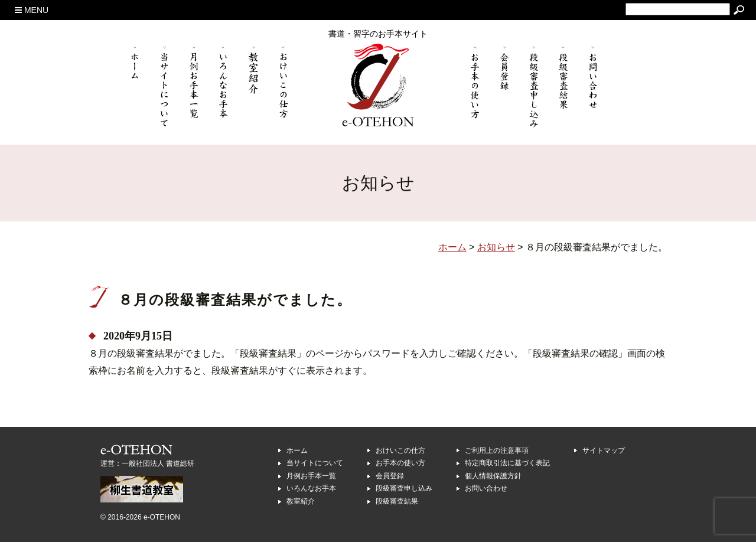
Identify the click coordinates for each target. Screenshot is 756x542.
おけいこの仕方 (400, 450)
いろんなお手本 (311, 488)
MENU (32, 10)
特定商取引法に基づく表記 (507, 463)
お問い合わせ (486, 488)
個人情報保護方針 (493, 476)
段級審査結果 (397, 501)
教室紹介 (301, 501)
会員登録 (390, 476)
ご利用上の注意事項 (497, 450)
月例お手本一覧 (311, 476)
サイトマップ (604, 450)
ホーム (297, 450)
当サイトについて (315, 463)
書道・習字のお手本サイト (378, 34)
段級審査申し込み (404, 488)
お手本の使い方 (400, 463)
